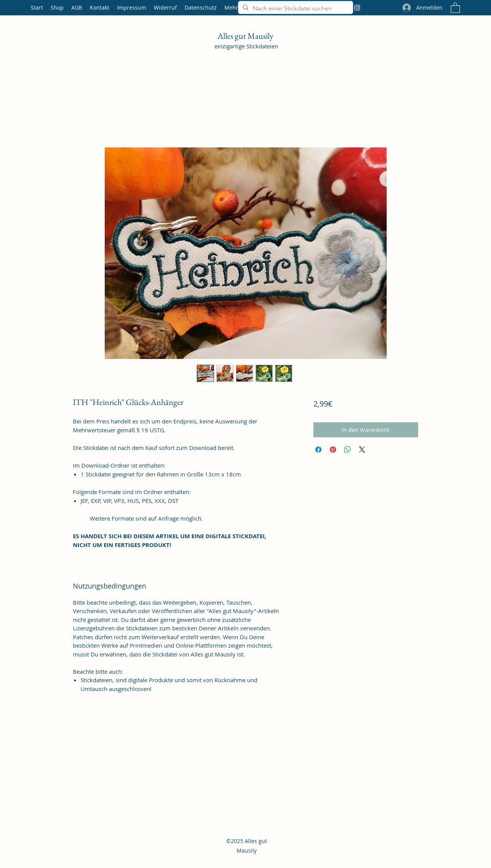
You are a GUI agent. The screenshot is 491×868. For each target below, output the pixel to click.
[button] (455, 7)
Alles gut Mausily (246, 36)
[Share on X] (362, 450)
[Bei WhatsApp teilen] (348, 450)
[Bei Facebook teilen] (318, 450)
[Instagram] (357, 8)
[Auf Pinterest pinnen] (333, 450)
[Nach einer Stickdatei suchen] (295, 8)
